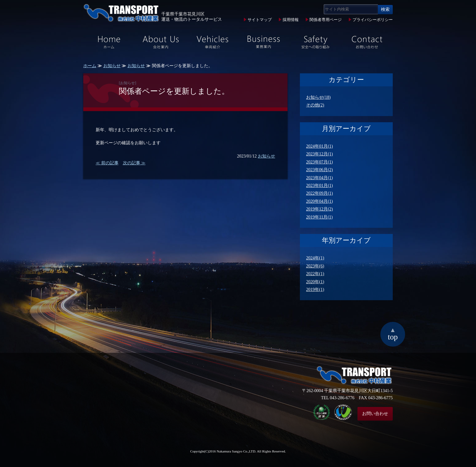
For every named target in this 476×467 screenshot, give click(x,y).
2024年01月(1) (319, 146)
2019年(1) (315, 290)
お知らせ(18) (318, 97)
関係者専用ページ (326, 20)
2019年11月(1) (319, 217)
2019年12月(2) (319, 209)
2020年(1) (315, 282)
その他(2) (315, 105)
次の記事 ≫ (134, 163)
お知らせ (112, 66)
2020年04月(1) (319, 201)
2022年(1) (315, 274)
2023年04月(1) (319, 178)
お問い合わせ (375, 414)
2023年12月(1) (319, 154)
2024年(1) (315, 258)
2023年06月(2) (319, 170)
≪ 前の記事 (107, 163)
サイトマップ (260, 20)
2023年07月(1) (319, 162)
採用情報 (291, 20)
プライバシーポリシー (373, 20)
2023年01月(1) (319, 186)
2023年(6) (315, 266)
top (393, 334)
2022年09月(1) (319, 193)
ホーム (90, 66)
